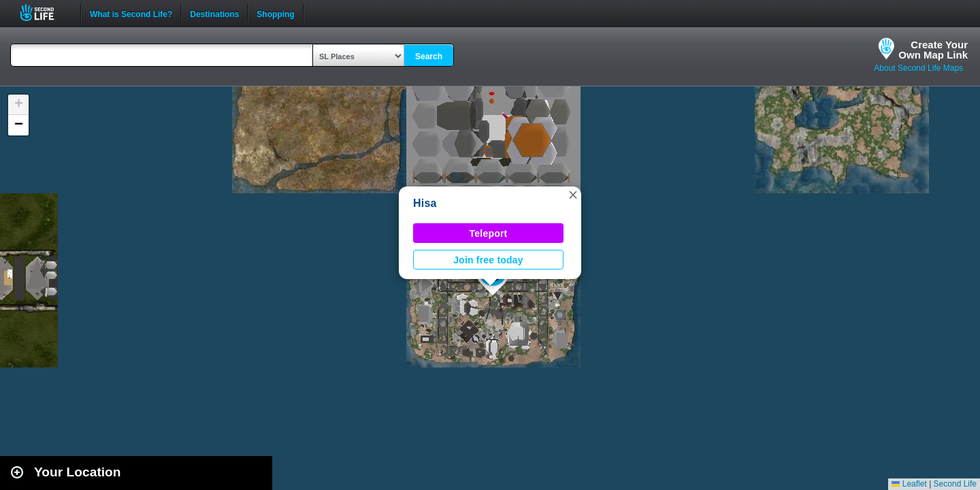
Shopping (275, 13)
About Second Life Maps (918, 68)
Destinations (214, 13)
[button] (573, 195)
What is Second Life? (131, 13)
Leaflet (909, 484)
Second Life (45, 13)
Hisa (425, 203)
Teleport (489, 233)
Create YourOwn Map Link (933, 50)
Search (429, 56)
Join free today (488, 260)
